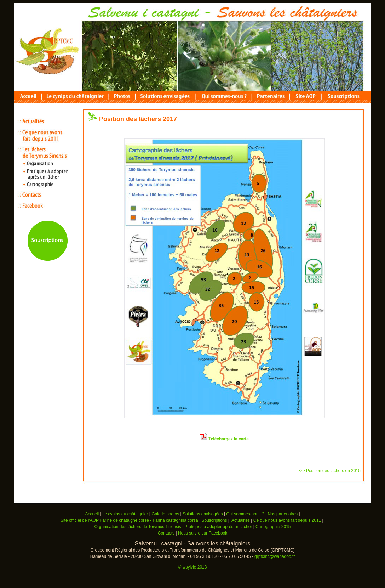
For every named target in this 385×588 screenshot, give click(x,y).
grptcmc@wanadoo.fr (275, 556)
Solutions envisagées (203, 514)
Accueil (92, 514)
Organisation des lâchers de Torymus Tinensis (137, 527)
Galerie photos (165, 514)
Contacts (166, 533)
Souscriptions (214, 520)
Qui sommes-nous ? (245, 514)
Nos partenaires (283, 514)
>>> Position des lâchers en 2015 (329, 471)
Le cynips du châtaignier (125, 514)
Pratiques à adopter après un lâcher (219, 527)
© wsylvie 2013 (193, 567)
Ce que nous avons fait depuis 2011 (287, 520)
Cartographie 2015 (273, 527)
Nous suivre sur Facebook (203, 533)
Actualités (241, 520)
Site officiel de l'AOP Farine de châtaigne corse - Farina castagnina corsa (130, 520)
